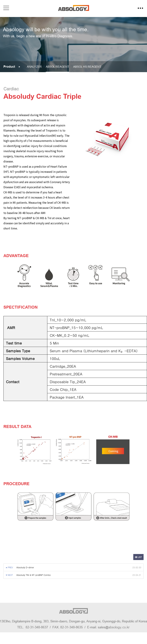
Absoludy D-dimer (25, 567)
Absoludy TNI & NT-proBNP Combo (33, 575)
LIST (138, 557)
